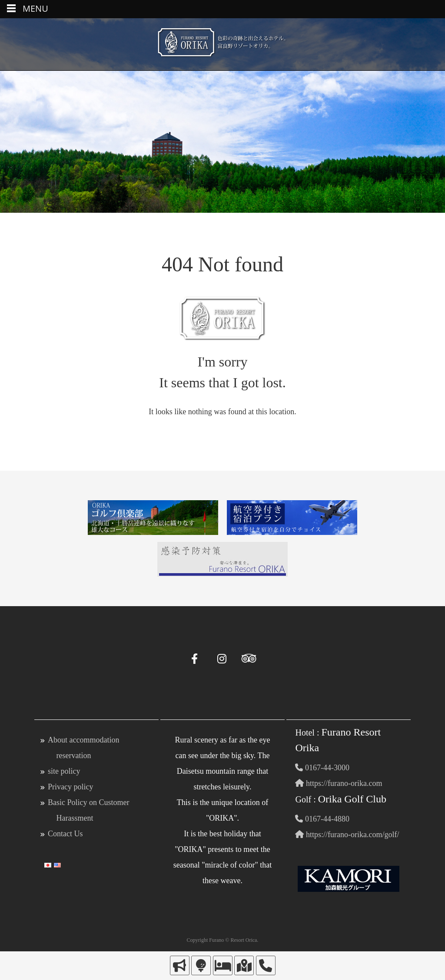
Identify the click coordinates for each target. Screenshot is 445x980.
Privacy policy (70, 787)
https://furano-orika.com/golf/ (347, 835)
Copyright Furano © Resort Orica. (223, 940)
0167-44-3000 (322, 768)
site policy (64, 771)
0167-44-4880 (322, 819)
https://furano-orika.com (339, 783)
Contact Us (65, 834)
